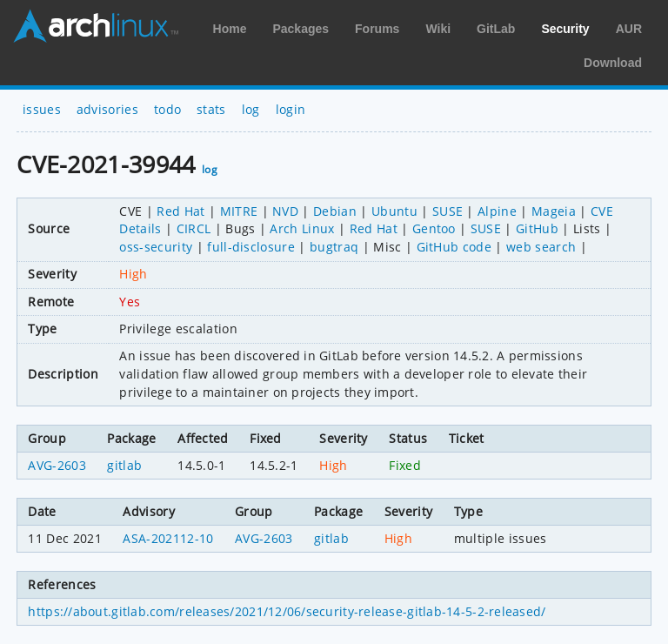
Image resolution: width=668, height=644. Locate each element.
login (291, 109)
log (251, 109)
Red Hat (180, 211)
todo (167, 109)
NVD (285, 211)
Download (613, 63)
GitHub (537, 228)
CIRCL (194, 228)
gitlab (124, 465)
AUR (629, 29)
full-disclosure (251, 247)
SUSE (448, 211)
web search (541, 247)
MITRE (239, 211)
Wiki (438, 29)
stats (211, 109)
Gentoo (434, 228)
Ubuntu (394, 211)
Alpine (497, 211)
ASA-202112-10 (168, 538)
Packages (301, 29)
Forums (377, 29)
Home (230, 29)
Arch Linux (96, 26)
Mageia (554, 211)
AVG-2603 (57, 465)
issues (42, 109)
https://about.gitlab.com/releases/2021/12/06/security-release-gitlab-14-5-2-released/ (287, 611)
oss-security (156, 247)
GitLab (496, 29)
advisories (107, 109)
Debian (335, 211)
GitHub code (454, 247)
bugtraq (334, 247)
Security (565, 29)
